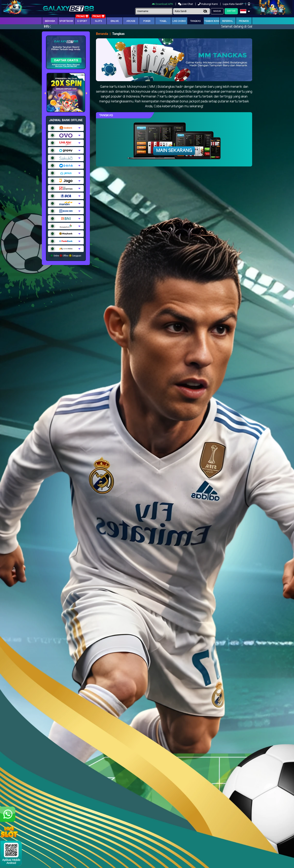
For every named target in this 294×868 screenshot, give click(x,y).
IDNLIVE (115, 21)
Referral (228, 21)
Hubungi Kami (208, 4)
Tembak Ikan (212, 21)
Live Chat (186, 4)
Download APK (163, 4)
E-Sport (82, 21)
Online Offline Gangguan (66, 256)
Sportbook (66, 21)
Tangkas (195, 21)
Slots (99, 21)
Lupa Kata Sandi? (233, 4)
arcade (131, 21)
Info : (47, 27)
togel (163, 21)
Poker (147, 21)
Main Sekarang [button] (174, 151)
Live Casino (179, 21)
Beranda (50, 21)
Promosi (244, 21)
